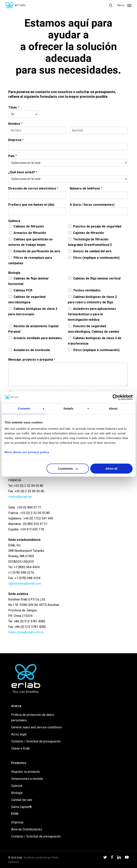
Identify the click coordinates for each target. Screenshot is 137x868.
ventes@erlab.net (20, 497)
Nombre (15, 124)
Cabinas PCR (23, 290)
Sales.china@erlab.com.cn (26, 632)
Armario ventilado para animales (38, 338)
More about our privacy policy (27, 452)
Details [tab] (69, 408)
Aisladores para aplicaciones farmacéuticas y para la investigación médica (92, 314)
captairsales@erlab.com (25, 584)
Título (14, 107)
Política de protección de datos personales (33, 717)
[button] (124, 5)
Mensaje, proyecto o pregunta (32, 360)
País (13, 156)
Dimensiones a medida (27, 779)
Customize (68, 469)
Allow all (111, 469)
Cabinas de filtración (29, 226)
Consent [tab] (24, 408)
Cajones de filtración (88, 233)
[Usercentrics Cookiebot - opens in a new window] (115, 397)
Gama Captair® (21, 807)
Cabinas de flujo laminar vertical (97, 278)
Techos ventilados (87, 290)
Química (14, 221)
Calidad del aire (22, 800)
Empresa (16, 140)
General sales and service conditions (36, 727)
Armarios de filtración (30, 233)
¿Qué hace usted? (23, 172)
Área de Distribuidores (27, 829)
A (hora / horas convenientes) (92, 205)
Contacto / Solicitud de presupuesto (36, 741)
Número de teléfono (86, 188)
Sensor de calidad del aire (92, 251)
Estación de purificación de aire (37, 251)
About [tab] (113, 408)
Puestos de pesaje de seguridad (97, 226)
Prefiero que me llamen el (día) (31, 205)
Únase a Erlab (20, 748)
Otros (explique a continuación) (96, 258)
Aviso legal (19, 734)
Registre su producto (26, 772)
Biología (14, 273)
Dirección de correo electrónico (33, 188)
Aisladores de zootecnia (32, 350)
